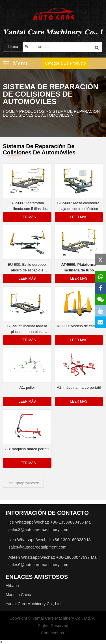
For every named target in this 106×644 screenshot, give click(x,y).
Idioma (13, 47)
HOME (9, 111)
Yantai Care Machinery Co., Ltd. (34, 604)
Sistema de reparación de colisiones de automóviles (51, 113)
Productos (32, 111)
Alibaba (12, 586)
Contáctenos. (53, 633)
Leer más (27, 217)
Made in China (18, 595)
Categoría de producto (65, 63)
